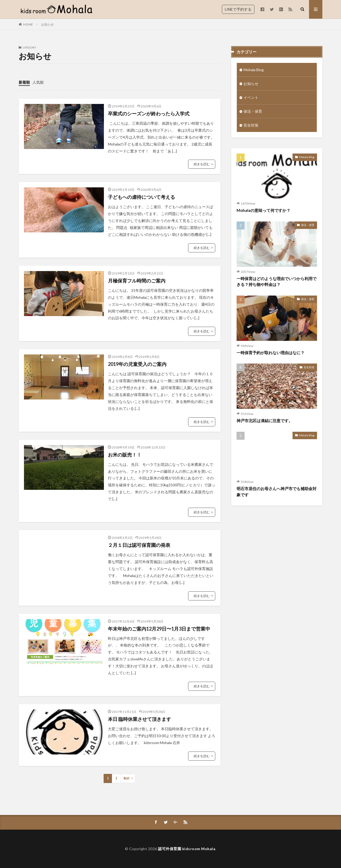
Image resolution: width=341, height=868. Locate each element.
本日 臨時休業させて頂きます (139, 719)
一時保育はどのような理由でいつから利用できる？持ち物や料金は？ (277, 282)
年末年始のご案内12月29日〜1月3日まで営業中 (159, 629)
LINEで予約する (238, 9)
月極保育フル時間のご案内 (137, 281)
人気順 (38, 82)
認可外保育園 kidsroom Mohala (187, 849)
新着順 (24, 82)
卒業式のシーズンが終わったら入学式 (149, 114)
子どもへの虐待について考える (141, 197)
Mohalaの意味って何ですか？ (263, 210)
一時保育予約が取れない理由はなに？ (271, 353)
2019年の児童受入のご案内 (137, 364)
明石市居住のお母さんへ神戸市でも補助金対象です (277, 492)
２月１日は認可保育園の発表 (139, 545)
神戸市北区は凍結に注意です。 (265, 421)
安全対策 (251, 125)
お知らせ (47, 24)
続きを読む (202, 164)
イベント (251, 97)
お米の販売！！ (125, 455)
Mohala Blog (254, 70)
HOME (28, 24)
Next (127, 778)
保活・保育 (253, 111)
